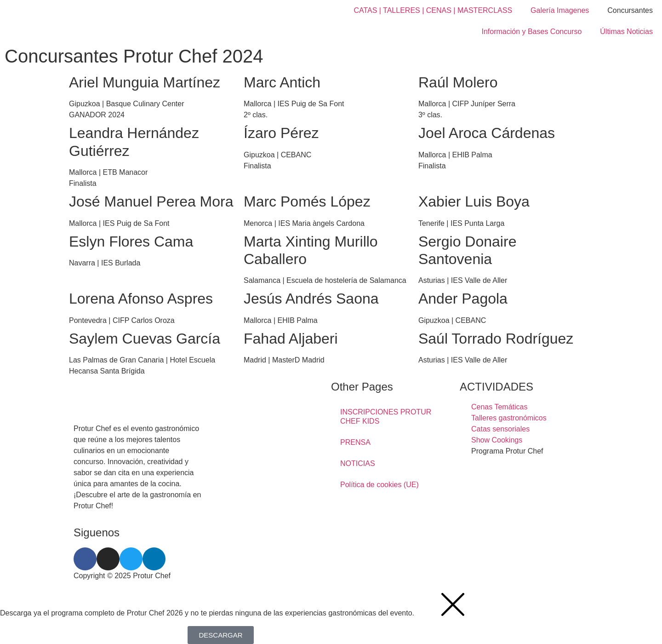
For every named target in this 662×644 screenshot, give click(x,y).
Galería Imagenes (560, 10)
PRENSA (355, 442)
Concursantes (630, 10)
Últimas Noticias (626, 32)
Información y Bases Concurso (531, 32)
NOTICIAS (358, 463)
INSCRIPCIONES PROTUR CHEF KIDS (386, 417)
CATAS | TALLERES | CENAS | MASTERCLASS (433, 10)
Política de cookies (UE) (380, 485)
